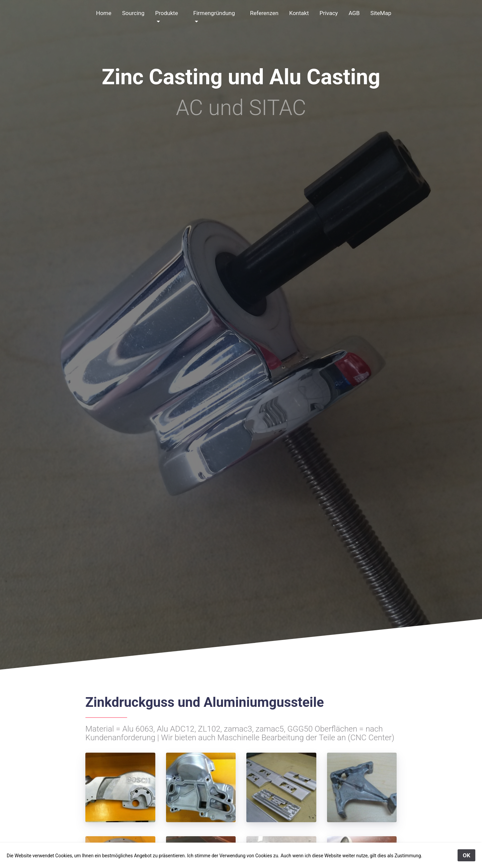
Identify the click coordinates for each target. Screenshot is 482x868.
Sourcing (133, 13)
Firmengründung (214, 13)
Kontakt (299, 13)
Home (104, 13)
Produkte (166, 13)
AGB (354, 13)
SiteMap (381, 13)
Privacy (329, 13)
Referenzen (264, 13)
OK (466, 855)
